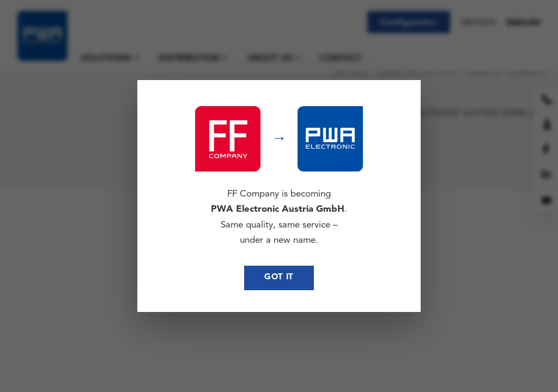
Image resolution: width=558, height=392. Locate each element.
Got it (279, 277)
